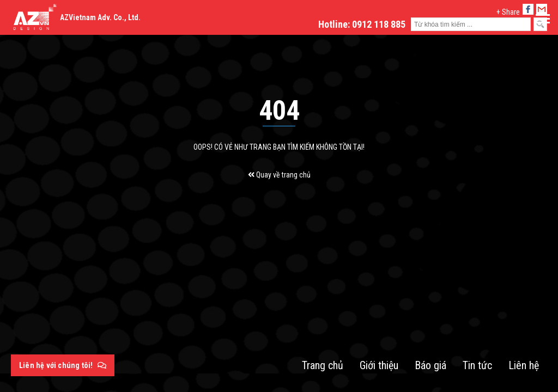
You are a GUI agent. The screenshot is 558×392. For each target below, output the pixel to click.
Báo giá (430, 365)
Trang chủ (323, 365)
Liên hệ (524, 365)
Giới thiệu (379, 365)
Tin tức (477, 365)
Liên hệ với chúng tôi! (63, 365)
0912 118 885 (379, 24)
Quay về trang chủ (279, 175)
